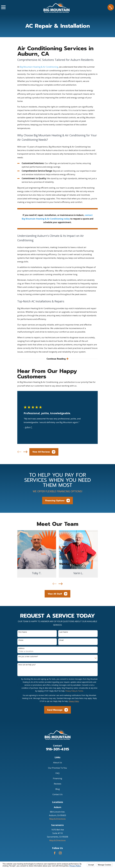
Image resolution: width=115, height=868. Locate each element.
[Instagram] (60, 853)
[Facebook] (55, 853)
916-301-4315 (57, 749)
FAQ (57, 773)
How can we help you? (27, 665)
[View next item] (25, 452)
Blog (58, 789)
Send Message (57, 710)
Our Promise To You (57, 768)
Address (21, 649)
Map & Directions (57, 819)
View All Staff (58, 594)
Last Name (64, 632)
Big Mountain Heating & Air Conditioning (39, 67)
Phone (21, 640)
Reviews (58, 784)
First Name (23, 632)
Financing (57, 779)
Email (61, 640)
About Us (58, 763)
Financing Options (58, 501)
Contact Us (57, 794)
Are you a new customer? (28, 657)
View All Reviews (44, 452)
